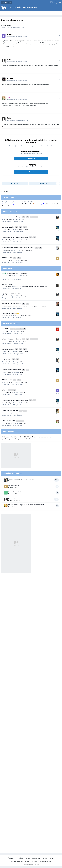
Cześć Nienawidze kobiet (10, 410)
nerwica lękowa (17, 439)
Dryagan (9, 275)
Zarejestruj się (31, 158)
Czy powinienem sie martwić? (12, 370)
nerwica (27, 436)
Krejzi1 (24, 204)
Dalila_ (8, 331)
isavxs (8, 250)
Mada (14, 507)
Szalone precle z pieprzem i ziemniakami (21, 479)
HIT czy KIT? (12, 498)
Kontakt (51, 858)
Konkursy (25, 275)
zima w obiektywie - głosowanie (17, 273)
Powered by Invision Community (31, 865)
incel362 (9, 413)
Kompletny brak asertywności (12, 304)
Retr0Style (9, 240)
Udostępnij (15, 183)
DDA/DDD (24, 260)
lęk (35, 437)
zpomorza (9, 260)
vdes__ (8, 296)
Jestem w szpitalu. (8, 227)
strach (8, 437)
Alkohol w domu (7, 258)
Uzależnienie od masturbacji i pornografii (15, 237)
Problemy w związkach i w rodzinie (35, 306)
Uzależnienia (28, 240)
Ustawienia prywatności (40, 858)
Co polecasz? (7, 359)
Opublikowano (17, 37)
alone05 (8, 286)
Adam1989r (9, 392)
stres (38, 437)
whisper (10, 78)
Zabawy (24, 296)
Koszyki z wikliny (8, 285)
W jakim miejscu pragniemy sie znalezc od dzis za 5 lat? (26, 505)
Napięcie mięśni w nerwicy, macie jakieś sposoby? (18, 248)
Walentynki (6, 329)
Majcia (8, 315)
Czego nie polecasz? (9, 421)
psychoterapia (7, 439)
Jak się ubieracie (14, 485)
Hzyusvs (9, 372)
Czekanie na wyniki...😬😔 (10, 313)
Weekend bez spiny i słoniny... (12, 217)
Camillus (15, 206)
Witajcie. (5, 390)
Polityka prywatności (23, 858)
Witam (22, 372)
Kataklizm (9, 362)
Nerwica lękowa (27, 250)
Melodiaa (9, 219)
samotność (26, 439)
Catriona (9, 206)
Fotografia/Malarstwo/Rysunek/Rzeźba (35, 286)
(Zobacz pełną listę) (36, 202)
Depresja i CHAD (19, 27)
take (48, 204)
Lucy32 (29, 204)
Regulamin (12, 858)
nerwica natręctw (46, 437)
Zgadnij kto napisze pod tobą (11, 294)
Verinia (8, 230)
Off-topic (23, 219)
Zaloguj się (31, 172)
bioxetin (8, 25)
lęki (4, 437)
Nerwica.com (30, 8)
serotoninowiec (54, 204)
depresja (16, 437)
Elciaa (4, 206)
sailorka (8, 306)
